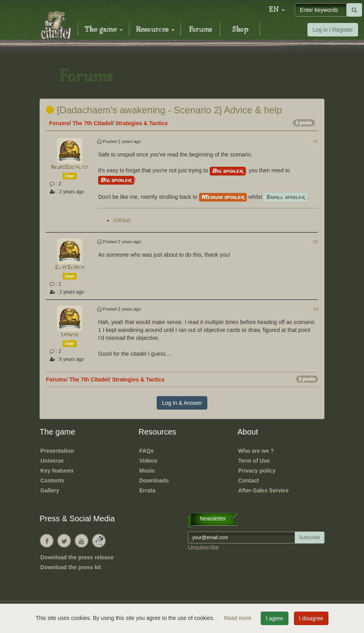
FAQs (147, 451)
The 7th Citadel (92, 123)
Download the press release (77, 557)
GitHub (122, 220)
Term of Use (254, 461)
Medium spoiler (223, 197)
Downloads (154, 480)
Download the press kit (71, 567)
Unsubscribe (203, 547)
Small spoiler (286, 197)
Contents (52, 480)
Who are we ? (256, 451)
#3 (316, 309)
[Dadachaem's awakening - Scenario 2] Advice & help (164, 110)
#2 (316, 242)
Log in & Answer (182, 403)
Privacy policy (257, 471)
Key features (57, 471)
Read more (238, 618)
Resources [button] (155, 30)
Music (147, 471)
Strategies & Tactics (141, 123)
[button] (277, 10)
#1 (316, 141)
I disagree (311, 618)
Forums (201, 30)
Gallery (50, 490)
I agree (275, 618)
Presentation (57, 451)
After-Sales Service (264, 490)
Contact (248, 480)
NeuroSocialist (70, 167)
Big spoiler (228, 171)
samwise (70, 335)
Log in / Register (333, 30)
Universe (52, 461)
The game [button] (104, 30)
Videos (148, 461)
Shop (240, 30)
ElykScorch (70, 268)
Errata (147, 490)
